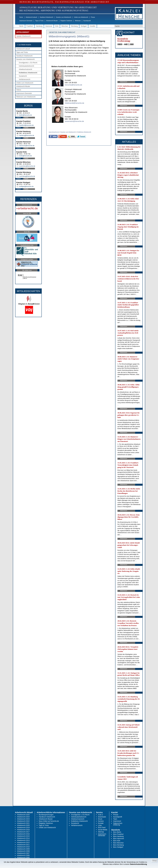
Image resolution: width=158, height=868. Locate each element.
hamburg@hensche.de (27, 135)
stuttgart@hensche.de (26, 186)
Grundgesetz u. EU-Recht (28, 63)
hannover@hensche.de (27, 146)
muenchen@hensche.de (27, 166)
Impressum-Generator (26, 21)
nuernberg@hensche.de (27, 176)
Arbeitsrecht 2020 (23, 825)
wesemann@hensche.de (74, 121)
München (65, 26)
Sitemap (101, 832)
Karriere (101, 821)
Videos (19, 90)
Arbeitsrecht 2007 (23, 853)
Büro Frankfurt (118, 834)
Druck (100, 819)
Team (115, 819)
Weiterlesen (124, 82)
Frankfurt (30, 26)
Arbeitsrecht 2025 (23, 815)
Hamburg (39, 26)
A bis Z (101, 815)
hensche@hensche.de (73, 85)
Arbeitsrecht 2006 (23, 855)
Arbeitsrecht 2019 (23, 828)
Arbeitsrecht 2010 (23, 847)
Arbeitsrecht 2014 (23, 838)
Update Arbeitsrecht (23, 36)
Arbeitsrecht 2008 (23, 851)
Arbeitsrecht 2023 (23, 819)
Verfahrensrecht (25, 79)
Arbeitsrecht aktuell (31, 17)
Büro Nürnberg (118, 845)
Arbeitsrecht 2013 (23, 840)
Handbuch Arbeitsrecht (46, 17)
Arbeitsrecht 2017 (23, 832)
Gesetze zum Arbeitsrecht (64, 17)
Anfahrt (19, 118)
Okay (154, 861)
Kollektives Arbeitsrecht (28, 73)
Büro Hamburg (118, 836)
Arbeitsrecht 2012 (23, 843)
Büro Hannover (119, 839)
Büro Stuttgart (118, 847)
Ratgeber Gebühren (66, 21)
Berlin (21, 26)
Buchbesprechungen (46, 815)
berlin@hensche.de (25, 115)
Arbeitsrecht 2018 (23, 830)
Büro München (118, 843)
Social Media (103, 830)
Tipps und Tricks (22, 52)
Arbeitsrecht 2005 (23, 858)
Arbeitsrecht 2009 (23, 849)
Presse (93, 17)
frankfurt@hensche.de (26, 125)
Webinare (78, 21)
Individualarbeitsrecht (26, 66)
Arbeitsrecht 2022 (23, 821)
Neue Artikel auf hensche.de (49, 821)
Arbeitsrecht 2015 (23, 836)
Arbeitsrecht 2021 (23, 823)
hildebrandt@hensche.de (74, 103)
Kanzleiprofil (87, 21)
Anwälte (93, 26)
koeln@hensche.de (25, 156)
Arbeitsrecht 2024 (23, 817)
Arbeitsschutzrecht (25, 69)
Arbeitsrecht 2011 (23, 845)
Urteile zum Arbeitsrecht (81, 17)
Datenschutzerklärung (138, 864)
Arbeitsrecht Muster (52, 21)
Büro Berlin (117, 832)
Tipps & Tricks (39, 21)
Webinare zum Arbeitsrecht (26, 97)
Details (26, 118)
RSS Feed (102, 828)
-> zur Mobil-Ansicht (24, 45)
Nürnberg (74, 26)
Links (100, 825)
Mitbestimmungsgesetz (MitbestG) (69, 36)
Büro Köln (117, 841)
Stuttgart (84, 26)
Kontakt (101, 823)
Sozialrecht (23, 76)
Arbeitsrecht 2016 (23, 834)
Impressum (117, 821)
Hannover (49, 26)
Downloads (102, 817)
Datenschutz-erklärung (118, 824)
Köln (57, 26)
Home (21, 17)
